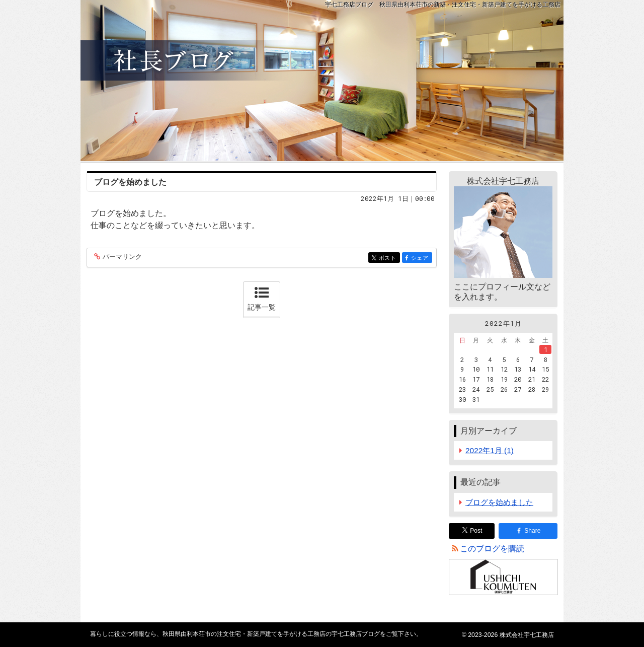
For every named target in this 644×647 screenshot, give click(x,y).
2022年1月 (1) (490, 450)
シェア (421, 258)
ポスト (389, 258)
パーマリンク (122, 257)
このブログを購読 (492, 549)
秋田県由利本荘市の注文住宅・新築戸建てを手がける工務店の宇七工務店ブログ (322, 81)
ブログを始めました (130, 182)
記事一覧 (262, 307)
